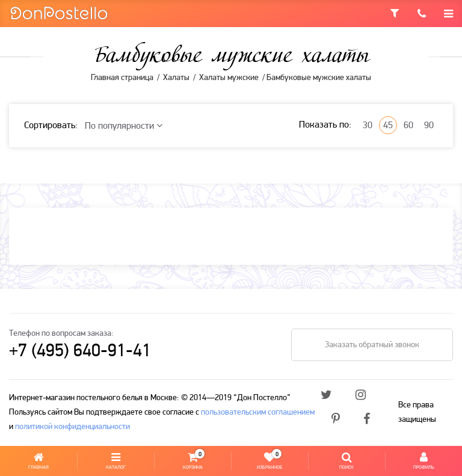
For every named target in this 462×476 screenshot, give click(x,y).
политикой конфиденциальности (72, 427)
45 (388, 126)
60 (408, 126)
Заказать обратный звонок (372, 345)
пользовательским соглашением (258, 413)
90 (429, 126)
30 (368, 126)
